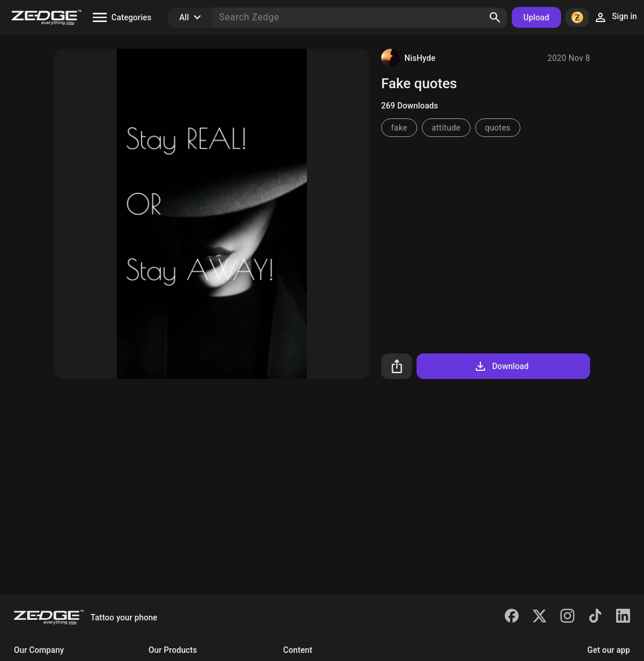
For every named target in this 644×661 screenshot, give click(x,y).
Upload (536, 17)
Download (501, 366)
